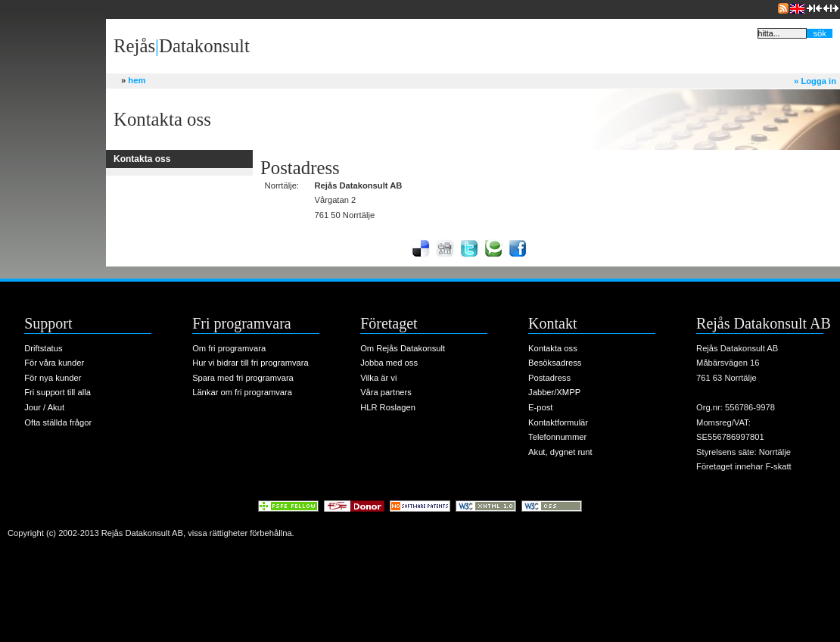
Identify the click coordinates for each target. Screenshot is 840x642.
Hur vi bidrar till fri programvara (250, 363)
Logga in (815, 81)
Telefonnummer (557, 437)
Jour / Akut (44, 407)
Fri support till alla (58, 392)
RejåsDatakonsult (182, 46)
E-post (540, 407)
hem (133, 80)
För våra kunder (54, 363)
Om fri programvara (229, 348)
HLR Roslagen (388, 407)
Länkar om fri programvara (242, 392)
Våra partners (386, 392)
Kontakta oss (553, 348)
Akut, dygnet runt (560, 452)
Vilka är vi (378, 378)
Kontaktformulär (558, 422)
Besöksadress (555, 363)
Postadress (549, 378)
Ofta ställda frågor (58, 422)
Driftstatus (43, 348)
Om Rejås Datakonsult (403, 348)
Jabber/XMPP (554, 392)
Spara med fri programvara (243, 378)
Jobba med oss (389, 363)
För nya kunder (53, 378)
